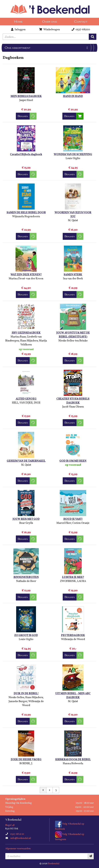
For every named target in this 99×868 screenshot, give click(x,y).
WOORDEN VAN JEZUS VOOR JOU (73, 215)
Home (18, 22)
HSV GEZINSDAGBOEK (26, 333)
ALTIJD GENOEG (26, 399)
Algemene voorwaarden (18, 849)
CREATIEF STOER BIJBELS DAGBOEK (73, 401)
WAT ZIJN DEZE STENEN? (26, 275)
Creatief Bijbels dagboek (26, 154)
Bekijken (23, 116)
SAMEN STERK (73, 275)
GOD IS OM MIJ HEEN (73, 461)
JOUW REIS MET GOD (26, 519)
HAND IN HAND (73, 96)
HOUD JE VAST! (73, 519)
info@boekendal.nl (21, 838)
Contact (81, 22)
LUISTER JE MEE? (73, 577)
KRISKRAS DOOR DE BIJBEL (73, 760)
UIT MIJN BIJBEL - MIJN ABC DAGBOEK (73, 696)
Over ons (49, 22)
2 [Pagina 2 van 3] (49, 790)
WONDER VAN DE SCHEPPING (73, 154)
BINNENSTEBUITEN (26, 577)
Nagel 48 (10, 825)
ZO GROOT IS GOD (26, 635)
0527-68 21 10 (17, 834)
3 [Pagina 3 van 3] (56, 790)
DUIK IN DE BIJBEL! (26, 694)
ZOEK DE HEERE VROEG (26, 760)
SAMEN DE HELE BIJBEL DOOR (26, 213)
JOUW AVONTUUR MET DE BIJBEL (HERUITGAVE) (73, 335)
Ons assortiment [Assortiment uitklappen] (17, 48)
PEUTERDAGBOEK (73, 635)
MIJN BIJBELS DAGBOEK (26, 96)
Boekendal (54, 864)
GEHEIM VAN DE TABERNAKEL (26, 461)
